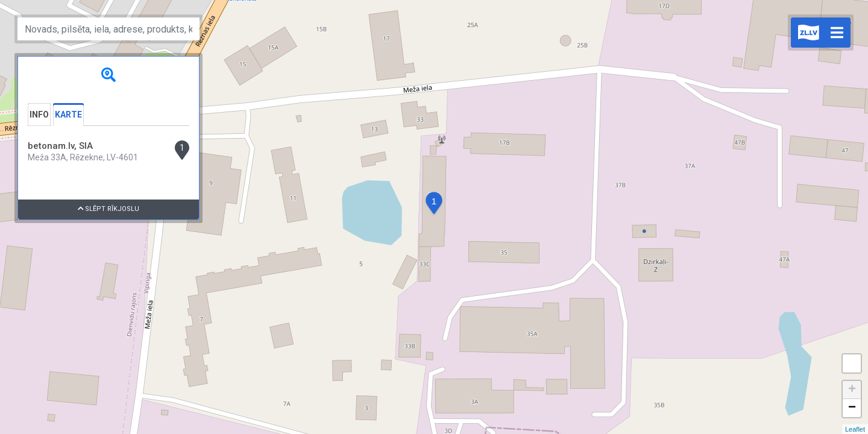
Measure (852, 363)
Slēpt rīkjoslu (109, 209)
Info (39, 115)
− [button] (852, 408)
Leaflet (855, 429)
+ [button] (852, 390)
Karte (68, 115)
